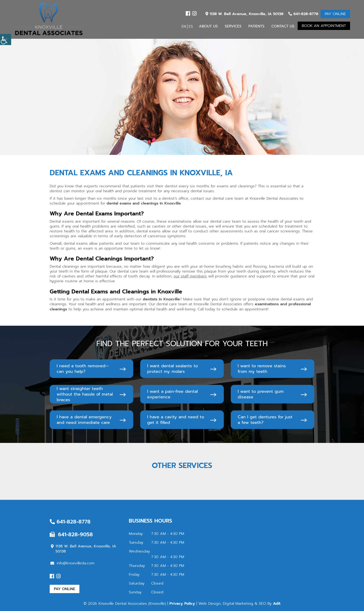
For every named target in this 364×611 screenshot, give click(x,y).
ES (191, 26)
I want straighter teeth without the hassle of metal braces (85, 394)
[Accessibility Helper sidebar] (6, 39)
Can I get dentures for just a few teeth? (265, 420)
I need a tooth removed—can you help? (83, 369)
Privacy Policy (182, 604)
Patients (256, 26)
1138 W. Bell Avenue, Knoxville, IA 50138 (244, 14)
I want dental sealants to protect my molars (172, 369)
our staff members (190, 276)
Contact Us (283, 26)
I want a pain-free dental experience (172, 394)
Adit (277, 604)
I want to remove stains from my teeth (262, 369)
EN (184, 26)
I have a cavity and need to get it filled (176, 420)
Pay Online (335, 14)
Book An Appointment (324, 26)
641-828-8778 (303, 14)
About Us (208, 26)
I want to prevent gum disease (261, 394)
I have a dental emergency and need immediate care (84, 420)
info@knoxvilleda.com (72, 563)
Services (233, 26)
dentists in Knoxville (161, 299)
